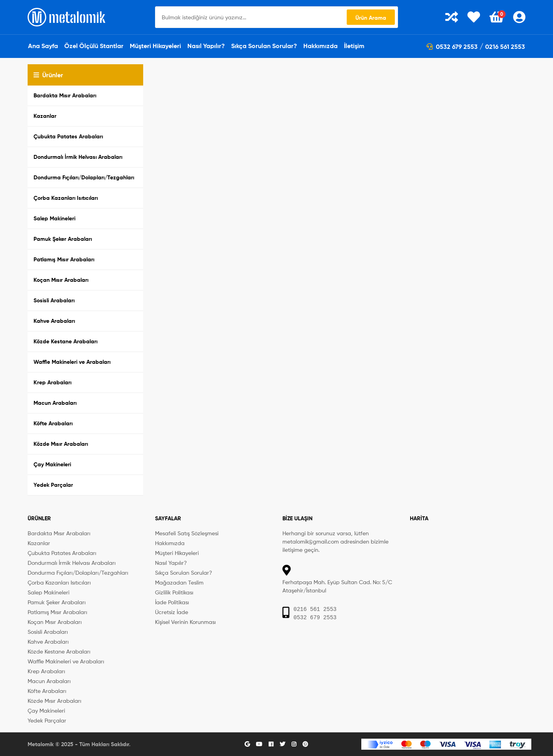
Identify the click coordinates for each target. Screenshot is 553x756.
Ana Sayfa (43, 46)
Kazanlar (45, 116)
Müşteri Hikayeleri (155, 46)
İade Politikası (172, 602)
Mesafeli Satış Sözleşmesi (187, 533)
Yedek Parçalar (53, 485)
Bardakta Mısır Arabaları (65, 95)
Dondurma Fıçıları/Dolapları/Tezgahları (84, 177)
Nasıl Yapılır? (206, 46)
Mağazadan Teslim (179, 582)
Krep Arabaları (52, 382)
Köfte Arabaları (53, 423)
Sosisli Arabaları (54, 300)
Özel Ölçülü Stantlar (94, 46)
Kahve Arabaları (54, 321)
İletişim (354, 46)
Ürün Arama (371, 18)
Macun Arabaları (55, 403)
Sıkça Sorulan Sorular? (264, 46)
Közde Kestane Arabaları (65, 341)
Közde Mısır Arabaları (61, 444)
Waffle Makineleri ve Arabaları (72, 362)
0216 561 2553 (505, 47)
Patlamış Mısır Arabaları (64, 259)
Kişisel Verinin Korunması (185, 622)
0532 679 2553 (452, 47)
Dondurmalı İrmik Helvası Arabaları (78, 157)
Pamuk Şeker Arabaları (63, 239)
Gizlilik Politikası (174, 592)
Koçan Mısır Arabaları (61, 280)
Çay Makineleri (52, 464)
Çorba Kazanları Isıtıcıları (66, 198)
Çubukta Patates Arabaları (68, 136)
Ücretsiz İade (172, 612)
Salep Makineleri (54, 218)
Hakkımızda (320, 46)
